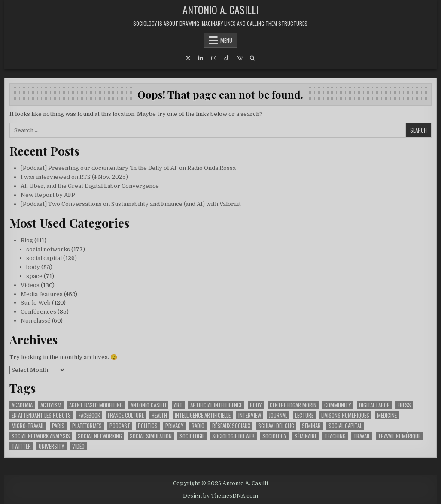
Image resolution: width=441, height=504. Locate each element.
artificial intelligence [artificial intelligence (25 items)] (216, 405)
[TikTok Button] (227, 58)
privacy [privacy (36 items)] (175, 426)
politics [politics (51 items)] (148, 426)
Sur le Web (36, 303)
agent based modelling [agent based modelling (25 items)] (96, 405)
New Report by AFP (48, 195)
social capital (44, 258)
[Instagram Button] (214, 58)
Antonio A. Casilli (220, 9)
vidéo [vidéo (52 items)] (78, 446)
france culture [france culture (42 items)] (126, 415)
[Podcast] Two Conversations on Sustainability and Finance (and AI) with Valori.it (131, 204)
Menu (226, 40)
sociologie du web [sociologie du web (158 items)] (233, 436)
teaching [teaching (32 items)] (335, 436)
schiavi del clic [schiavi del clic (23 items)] (276, 426)
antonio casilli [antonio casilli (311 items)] (148, 405)
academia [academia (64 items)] (22, 405)
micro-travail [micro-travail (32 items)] (28, 426)
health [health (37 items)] (159, 415)
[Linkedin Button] (201, 58)
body (33, 267)
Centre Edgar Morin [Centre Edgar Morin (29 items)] (293, 405)
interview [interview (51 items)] (250, 415)
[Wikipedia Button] (240, 58)
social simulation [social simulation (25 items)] (151, 436)
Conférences (38, 312)
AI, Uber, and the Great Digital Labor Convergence (90, 186)
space (34, 276)
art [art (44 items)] (178, 405)
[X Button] (188, 58)
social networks (48, 249)
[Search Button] (252, 58)
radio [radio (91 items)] (198, 426)
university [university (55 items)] (52, 446)
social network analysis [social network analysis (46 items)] (41, 436)
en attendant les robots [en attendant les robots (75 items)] (41, 415)
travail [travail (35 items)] (362, 436)
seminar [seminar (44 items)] (311, 426)
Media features (42, 294)
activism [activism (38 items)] (51, 405)
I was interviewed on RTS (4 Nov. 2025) (74, 177)
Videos (30, 285)
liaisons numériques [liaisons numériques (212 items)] (345, 415)
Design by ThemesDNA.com (220, 496)
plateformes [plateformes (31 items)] (87, 426)
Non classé (36, 321)
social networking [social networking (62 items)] (100, 436)
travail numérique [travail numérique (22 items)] (399, 436)
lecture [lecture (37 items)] (304, 415)
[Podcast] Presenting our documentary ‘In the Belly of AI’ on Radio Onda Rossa (128, 168)
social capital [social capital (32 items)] (345, 426)
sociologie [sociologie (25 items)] (192, 436)
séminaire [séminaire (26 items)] (306, 436)
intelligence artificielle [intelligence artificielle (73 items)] (203, 415)
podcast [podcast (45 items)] (120, 426)
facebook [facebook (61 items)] (89, 415)
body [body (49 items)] (256, 405)
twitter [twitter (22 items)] (21, 446)
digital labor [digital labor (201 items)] (374, 405)
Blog (27, 240)
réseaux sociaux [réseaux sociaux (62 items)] (231, 426)
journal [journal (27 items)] (278, 415)
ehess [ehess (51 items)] (404, 405)
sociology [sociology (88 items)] (275, 436)
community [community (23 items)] (338, 405)
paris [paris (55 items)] (58, 426)
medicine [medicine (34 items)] (387, 415)
